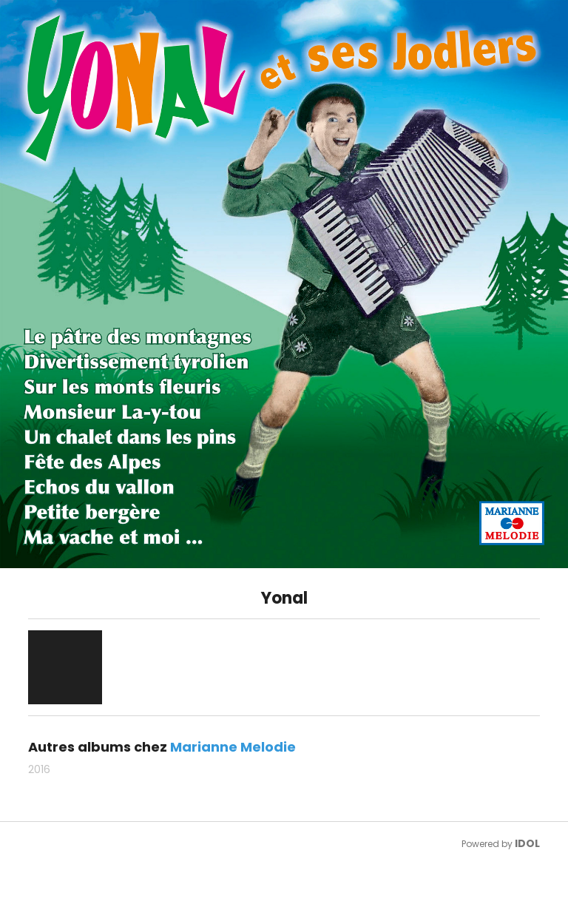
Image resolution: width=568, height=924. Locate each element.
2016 (39, 769)
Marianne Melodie (233, 747)
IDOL (527, 843)
